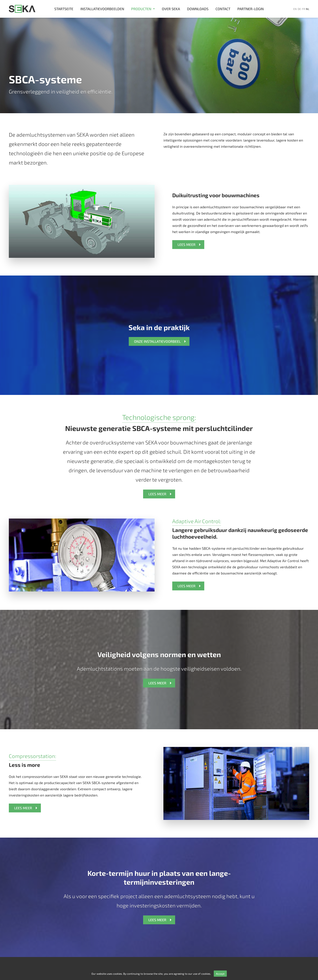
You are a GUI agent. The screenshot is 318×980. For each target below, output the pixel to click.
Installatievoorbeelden (102, 9)
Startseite (64, 9)
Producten (141, 9)
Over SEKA (171, 9)
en (295, 9)
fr (303, 9)
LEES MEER (186, 244)
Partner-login (251, 9)
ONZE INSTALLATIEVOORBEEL (157, 341)
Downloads (198, 9)
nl (308, 9)
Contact (223, 9)
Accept (220, 974)
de (299, 9)
